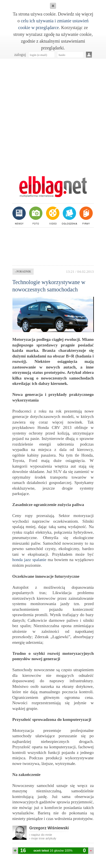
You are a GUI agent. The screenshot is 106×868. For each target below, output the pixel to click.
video (52, 215)
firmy (86, 215)
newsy (20, 215)
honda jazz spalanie (29, 560)
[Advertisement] (53, 114)
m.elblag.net (53, 187)
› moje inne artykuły (43, 838)
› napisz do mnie (41, 835)
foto (35, 215)
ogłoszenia (69, 215)
